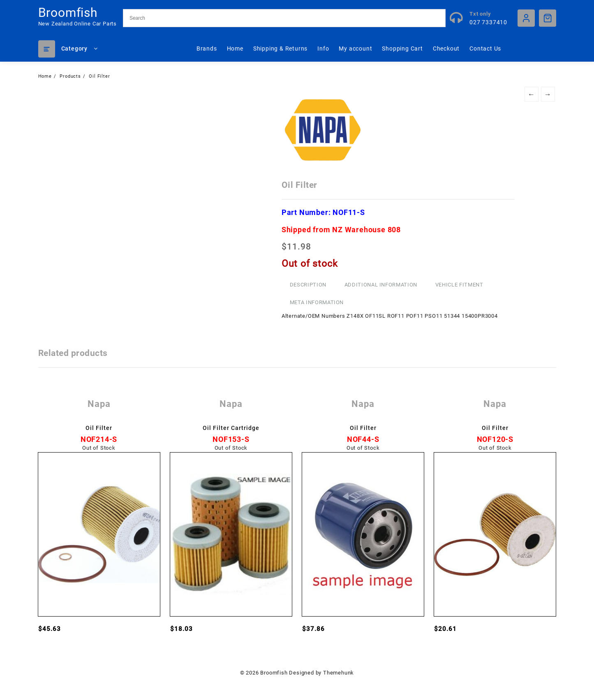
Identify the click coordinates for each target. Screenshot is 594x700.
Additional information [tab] (381, 285)
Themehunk (339, 673)
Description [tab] (308, 285)
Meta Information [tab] (317, 302)
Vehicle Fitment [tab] (459, 285)
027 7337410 (488, 22)
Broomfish (68, 13)
